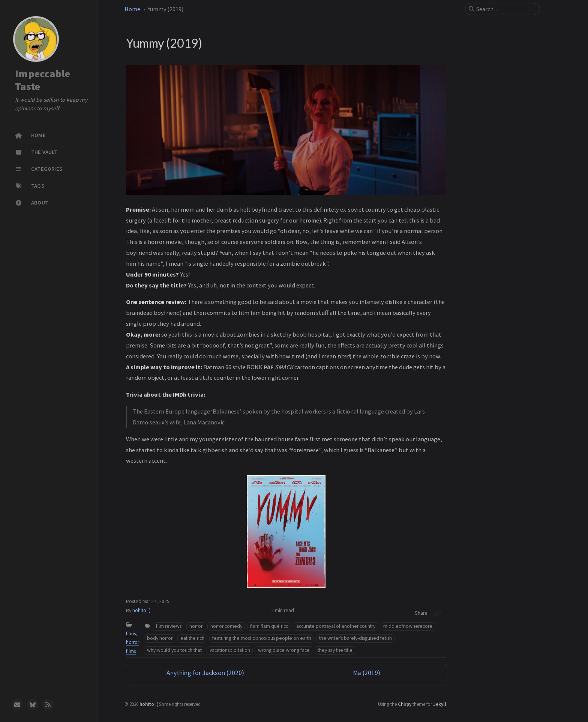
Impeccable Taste (43, 80)
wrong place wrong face (284, 650)
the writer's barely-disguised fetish (355, 638)
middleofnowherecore (408, 626)
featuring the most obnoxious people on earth (262, 638)
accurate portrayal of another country (336, 626)
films (131, 634)
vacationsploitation (230, 650)
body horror (160, 638)
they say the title (335, 650)
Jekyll (440, 704)
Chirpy (405, 704)
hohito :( (141, 610)
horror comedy (226, 626)
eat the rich (192, 638)
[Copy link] (437, 613)
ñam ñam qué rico (269, 626)
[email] (17, 705)
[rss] (48, 705)
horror (196, 626)
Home (132, 9)
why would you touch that (174, 650)
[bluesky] (33, 705)
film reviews (169, 626)
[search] (505, 9)
